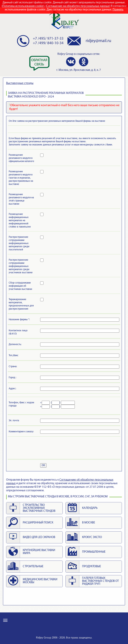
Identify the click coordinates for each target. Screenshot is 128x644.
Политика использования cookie (23, 6)
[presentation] (39, 448)
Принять (118, 10)
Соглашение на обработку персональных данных (78, 6)
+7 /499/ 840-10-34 (48, 43)
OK (43, 465)
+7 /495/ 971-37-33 (48, 39)
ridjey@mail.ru (98, 41)
